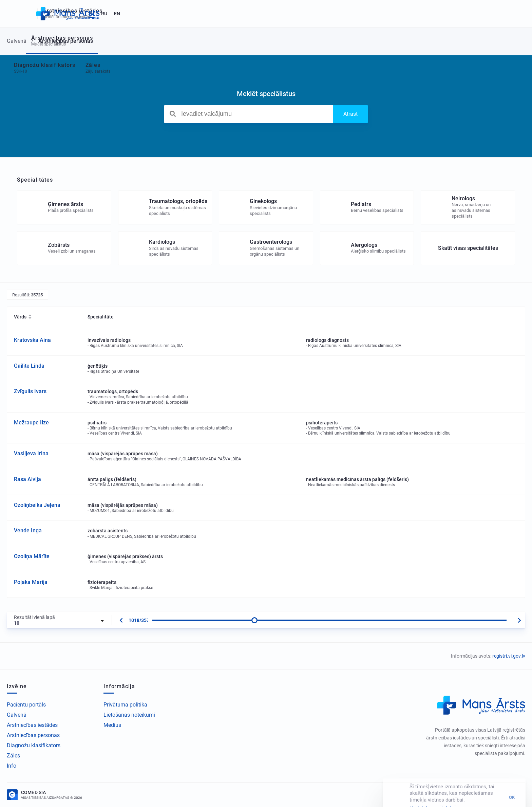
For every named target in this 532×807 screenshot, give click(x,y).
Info (12, 766)
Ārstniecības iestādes (32, 725)
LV (487, 14)
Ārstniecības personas (33, 735)
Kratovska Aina (32, 340)
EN (512, 14)
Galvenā (17, 715)
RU (499, 14)
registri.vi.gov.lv (509, 656)
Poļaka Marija (31, 582)
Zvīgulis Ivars (30, 391)
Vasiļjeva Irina (31, 453)
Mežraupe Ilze (31, 423)
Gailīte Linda (29, 366)
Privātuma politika (125, 705)
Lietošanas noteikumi (129, 715)
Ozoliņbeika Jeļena (37, 505)
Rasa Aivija (27, 479)
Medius (112, 725)
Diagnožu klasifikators (34, 745)
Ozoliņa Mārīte (32, 556)
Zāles (13, 756)
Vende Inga (28, 530)
